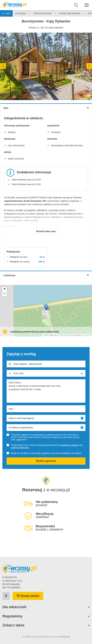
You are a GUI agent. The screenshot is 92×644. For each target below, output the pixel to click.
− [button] (5, 294)
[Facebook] (6, 596)
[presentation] (3, 66)
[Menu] (87, 5)
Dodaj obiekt (28, 596)
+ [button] (5, 289)
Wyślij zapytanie (46, 461)
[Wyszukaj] (76, 5)
